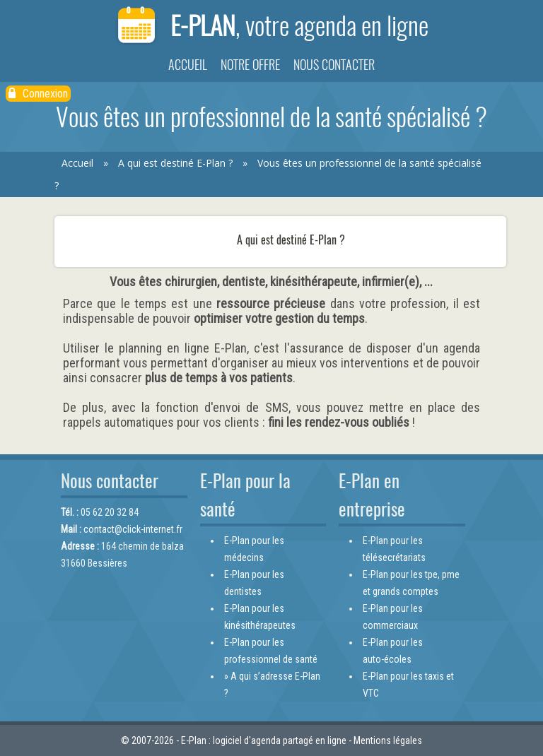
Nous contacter (334, 65)
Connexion (38, 94)
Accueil (188, 65)
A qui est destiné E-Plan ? (175, 163)
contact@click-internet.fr (133, 529)
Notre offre (250, 65)
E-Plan (271, 26)
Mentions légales (388, 740)
